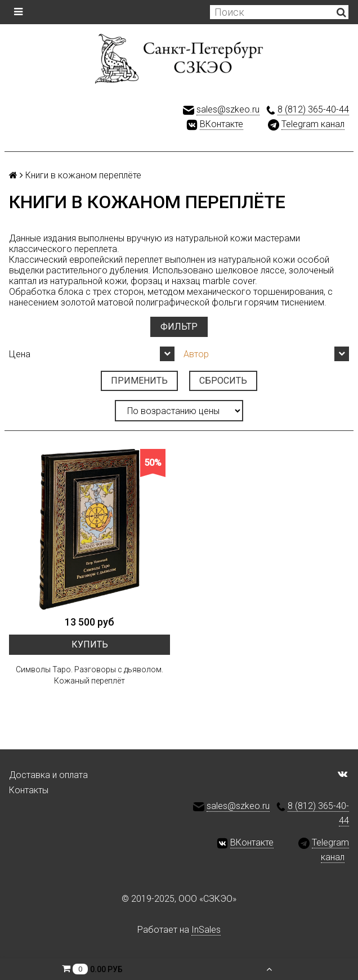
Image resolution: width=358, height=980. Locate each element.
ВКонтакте (221, 124)
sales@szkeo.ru (228, 109)
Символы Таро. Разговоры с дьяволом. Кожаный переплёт (89, 675)
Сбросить (223, 381)
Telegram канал (313, 124)
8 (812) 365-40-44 (313, 109)
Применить (139, 381)
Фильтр (179, 327)
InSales (206, 930)
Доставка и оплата (48, 775)
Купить (90, 644)
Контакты (29, 790)
